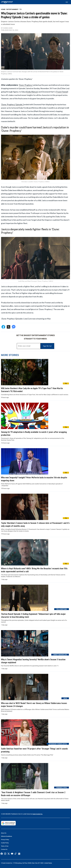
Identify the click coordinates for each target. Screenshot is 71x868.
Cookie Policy (5, 843)
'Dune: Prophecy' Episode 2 (12, 104)
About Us (4, 833)
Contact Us (4, 849)
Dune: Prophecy (26, 85)
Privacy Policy (5, 840)
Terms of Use (5, 846)
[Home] (7, 2)
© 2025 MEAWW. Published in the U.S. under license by (17, 814)
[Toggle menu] (68, 2)
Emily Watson (32, 92)
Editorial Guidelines (7, 836)
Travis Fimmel (62, 92)
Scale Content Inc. (38, 814)
